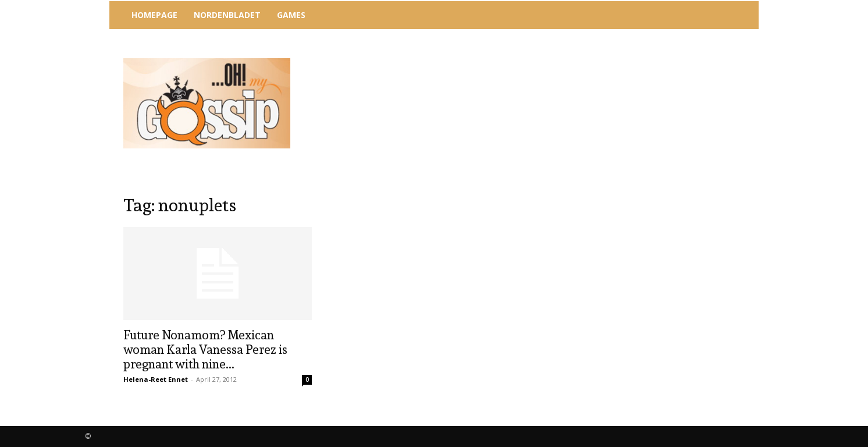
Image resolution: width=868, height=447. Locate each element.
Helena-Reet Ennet (156, 379)
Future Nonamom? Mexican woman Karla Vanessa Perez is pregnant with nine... (205, 350)
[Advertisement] (530, 61)
